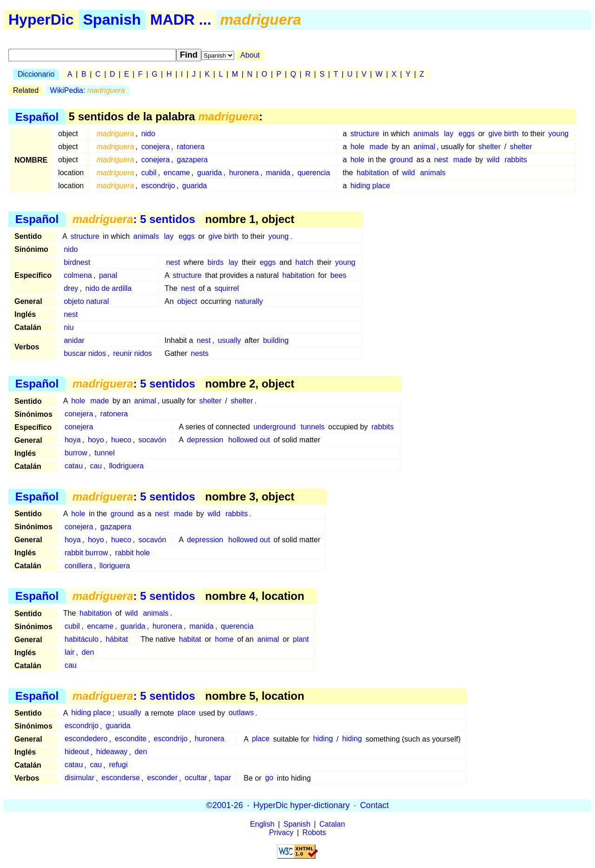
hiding (323, 739)
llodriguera (126, 466)
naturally (249, 301)
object (187, 301)
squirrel (226, 288)
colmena (78, 275)
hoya (73, 440)
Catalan (332, 824)
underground (274, 427)
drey (71, 288)
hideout (77, 752)
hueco (121, 440)
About (250, 55)
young (559, 134)
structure (365, 134)
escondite (131, 739)
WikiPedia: (88, 90)
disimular (79, 778)
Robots (314, 832)
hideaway (112, 752)
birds (215, 262)
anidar (74, 340)
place (186, 713)
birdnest (77, 262)
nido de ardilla (109, 288)
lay (449, 134)
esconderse (121, 778)
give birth (504, 134)
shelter (489, 147)
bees (339, 275)
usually (230, 340)
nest (441, 160)
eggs (466, 134)
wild (493, 160)
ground (401, 160)
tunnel (105, 453)
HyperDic (41, 20)
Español (37, 116)
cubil (149, 173)
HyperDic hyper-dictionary (301, 805)
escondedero (86, 739)
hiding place (370, 186)
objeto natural (86, 301)
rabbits (516, 160)
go (269, 778)
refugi (118, 765)
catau (74, 466)
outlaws (241, 713)
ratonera (191, 147)
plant (301, 639)
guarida (209, 173)
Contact (374, 805)
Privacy (281, 832)
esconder (162, 778)
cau (96, 466)
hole (357, 147)
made (379, 147)
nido (148, 134)
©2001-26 (225, 805)
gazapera (192, 160)
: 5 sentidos (134, 219)
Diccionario (36, 74)
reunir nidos (132, 353)
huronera (244, 173)
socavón (152, 440)
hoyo (96, 440)
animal (424, 147)
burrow (76, 453)
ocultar (196, 778)
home (224, 639)
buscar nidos (85, 353)
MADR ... (181, 20)
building (276, 340)
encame (177, 173)
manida (278, 173)
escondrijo (158, 186)
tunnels (313, 427)
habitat (190, 639)
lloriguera (115, 566)
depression (205, 440)
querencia (314, 173)
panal (108, 275)
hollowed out (249, 440)
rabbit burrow (86, 553)
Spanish (112, 20)
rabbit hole (133, 553)
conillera (79, 566)
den (88, 652)
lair (69, 652)
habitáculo (82, 639)
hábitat (117, 639)
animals (426, 134)
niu (69, 327)
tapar (223, 778)
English (262, 824)
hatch (304, 262)
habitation (373, 173)
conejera (155, 147)
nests (200, 353)
